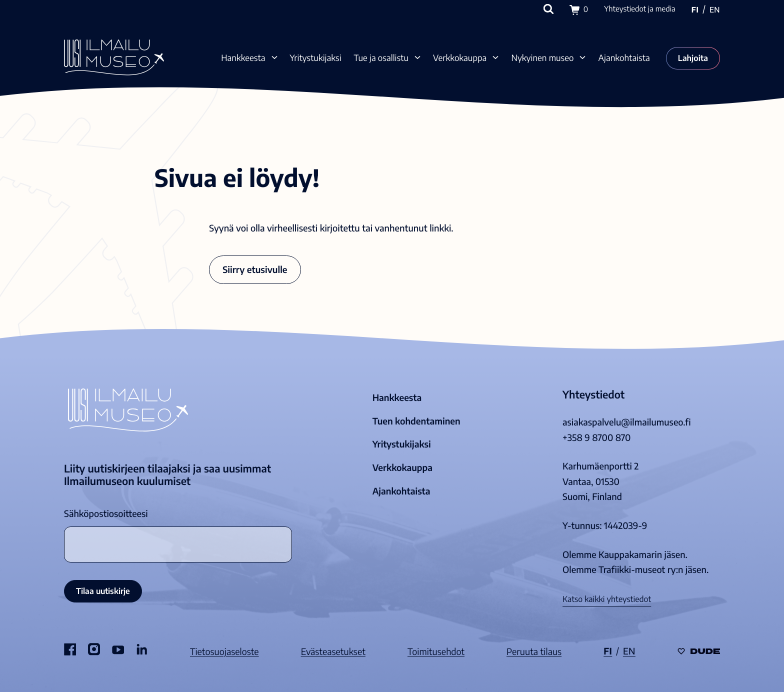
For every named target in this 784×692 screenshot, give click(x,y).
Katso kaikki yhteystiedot (607, 599)
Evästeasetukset (333, 651)
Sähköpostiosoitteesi (106, 513)
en (715, 10)
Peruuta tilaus (534, 651)
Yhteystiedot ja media (640, 9)
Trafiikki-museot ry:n (641, 569)
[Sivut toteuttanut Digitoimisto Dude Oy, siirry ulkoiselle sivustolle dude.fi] (699, 652)
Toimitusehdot (436, 651)
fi (695, 10)
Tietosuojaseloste (224, 651)
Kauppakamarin (630, 554)
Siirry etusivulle (255, 269)
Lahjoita (693, 58)
